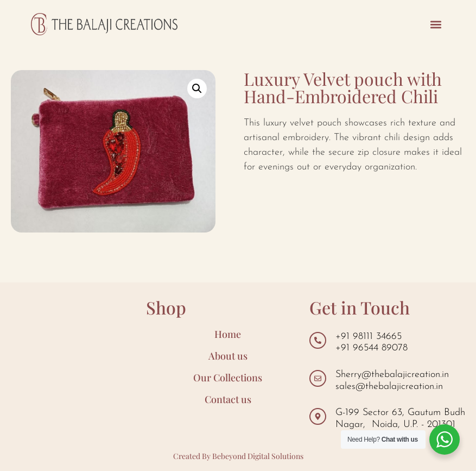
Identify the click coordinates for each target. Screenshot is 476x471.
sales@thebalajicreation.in (389, 387)
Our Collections (228, 378)
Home (228, 334)
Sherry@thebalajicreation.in (392, 375)
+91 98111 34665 (369, 337)
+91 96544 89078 (372, 348)
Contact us (228, 399)
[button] (436, 24)
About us (228, 356)
